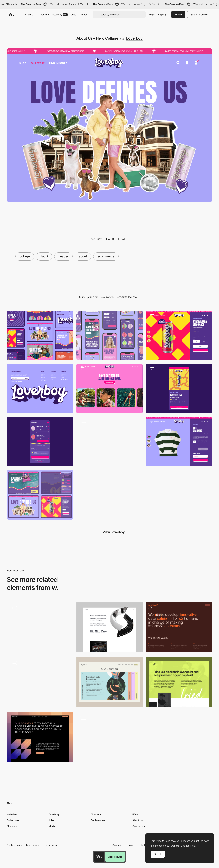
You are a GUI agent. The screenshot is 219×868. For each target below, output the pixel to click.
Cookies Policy (14, 845)
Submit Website (199, 14)
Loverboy (134, 38)
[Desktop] (40, 335)
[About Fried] (179, 682)
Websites (12, 814)
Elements (12, 826)
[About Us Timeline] (110, 682)
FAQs (135, 814)
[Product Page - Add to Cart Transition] (110, 442)
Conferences (98, 820)
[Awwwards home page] (99, 857)
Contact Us (139, 826)
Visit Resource (115, 857)
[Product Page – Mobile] (179, 389)
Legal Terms (32, 845)
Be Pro (178, 14)
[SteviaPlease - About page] (40, 682)
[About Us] (40, 737)
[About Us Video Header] (40, 627)
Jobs (74, 14)
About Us (137, 820)
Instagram (132, 845)
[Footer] (40, 389)
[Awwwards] (11, 15)
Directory (44, 14)
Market (83, 14)
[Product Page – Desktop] (179, 335)
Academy (60, 14)
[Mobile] (110, 335)
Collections (13, 820)
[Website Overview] (40, 495)
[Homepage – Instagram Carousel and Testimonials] (110, 389)
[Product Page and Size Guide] (179, 442)
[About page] (179, 627)
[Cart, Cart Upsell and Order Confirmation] (40, 442)
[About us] (110, 627)
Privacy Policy (50, 845)
